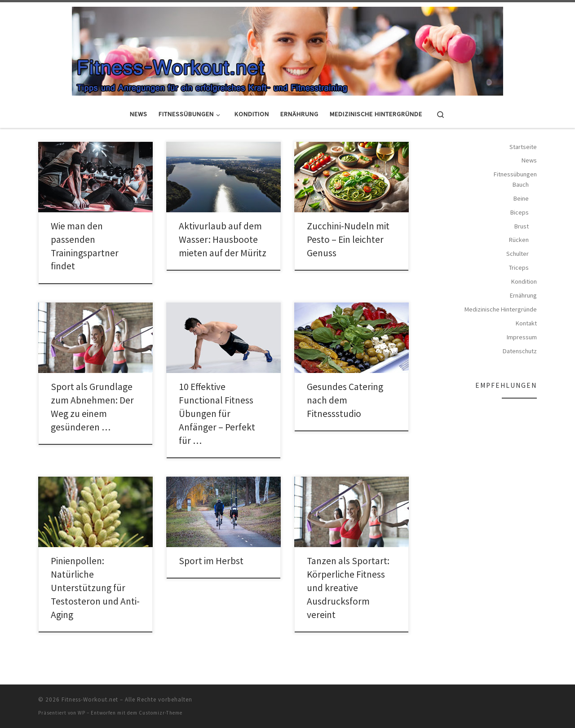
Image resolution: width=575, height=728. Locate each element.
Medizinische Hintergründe (501, 309)
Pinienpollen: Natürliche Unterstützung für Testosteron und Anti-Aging (95, 588)
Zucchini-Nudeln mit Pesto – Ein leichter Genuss (348, 239)
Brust (522, 226)
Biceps (520, 212)
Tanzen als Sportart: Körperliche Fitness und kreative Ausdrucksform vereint (348, 588)
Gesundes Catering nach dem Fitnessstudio (345, 400)
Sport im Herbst (211, 561)
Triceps (519, 268)
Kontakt (526, 323)
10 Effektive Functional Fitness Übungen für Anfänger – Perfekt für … (217, 414)
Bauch (521, 184)
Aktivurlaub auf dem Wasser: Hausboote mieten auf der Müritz (223, 239)
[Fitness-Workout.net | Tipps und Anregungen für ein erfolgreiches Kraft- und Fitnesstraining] (287, 50)
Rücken (519, 240)
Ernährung (523, 295)
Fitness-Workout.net (90, 699)
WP (82, 713)
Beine (521, 198)
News (529, 160)
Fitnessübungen (515, 174)
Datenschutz (520, 351)
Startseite (523, 147)
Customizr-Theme (161, 713)
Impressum (522, 337)
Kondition (524, 281)
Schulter (517, 254)
